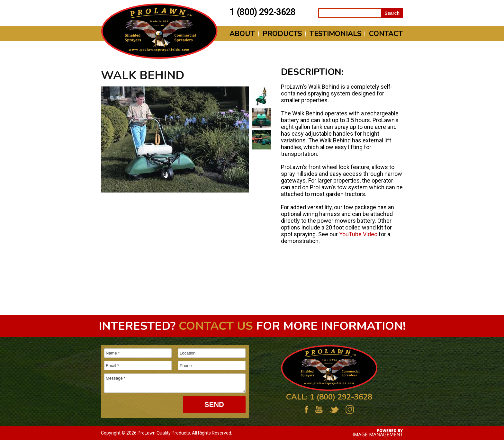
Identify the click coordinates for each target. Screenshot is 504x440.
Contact (386, 34)
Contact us (216, 326)
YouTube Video (358, 234)
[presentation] (139, 405)
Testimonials (335, 34)
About (242, 34)
